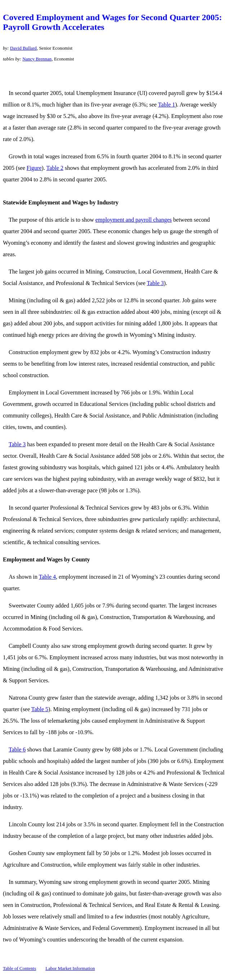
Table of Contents (19, 968)
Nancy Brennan (37, 59)
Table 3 (155, 283)
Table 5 (40, 709)
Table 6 (17, 749)
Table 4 (47, 577)
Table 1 (167, 105)
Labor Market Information (70, 968)
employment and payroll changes (134, 220)
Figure (34, 168)
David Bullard (23, 48)
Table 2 (55, 168)
